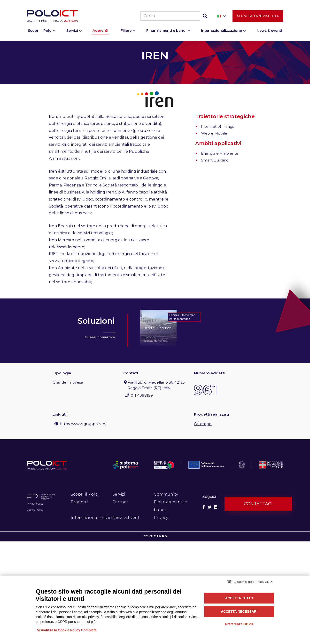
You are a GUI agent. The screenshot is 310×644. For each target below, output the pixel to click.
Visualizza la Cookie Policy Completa (67, 630)
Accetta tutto (239, 598)
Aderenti (100, 31)
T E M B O (160, 536)
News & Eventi (127, 518)
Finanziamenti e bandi (166, 31)
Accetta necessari (239, 612)
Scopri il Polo (40, 31)
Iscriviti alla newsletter (258, 16)
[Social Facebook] (204, 507)
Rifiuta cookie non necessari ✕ (250, 582)
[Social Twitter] (210, 507)
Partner (120, 502)
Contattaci (258, 504)
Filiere (126, 31)
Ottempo (203, 424)
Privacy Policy (35, 504)
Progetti (79, 502)
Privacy (161, 518)
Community (166, 494)
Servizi (72, 31)
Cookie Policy (35, 510)
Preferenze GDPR (239, 624)
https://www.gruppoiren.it (84, 424)
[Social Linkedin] (216, 507)
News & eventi (269, 31)
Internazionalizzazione (221, 31)
